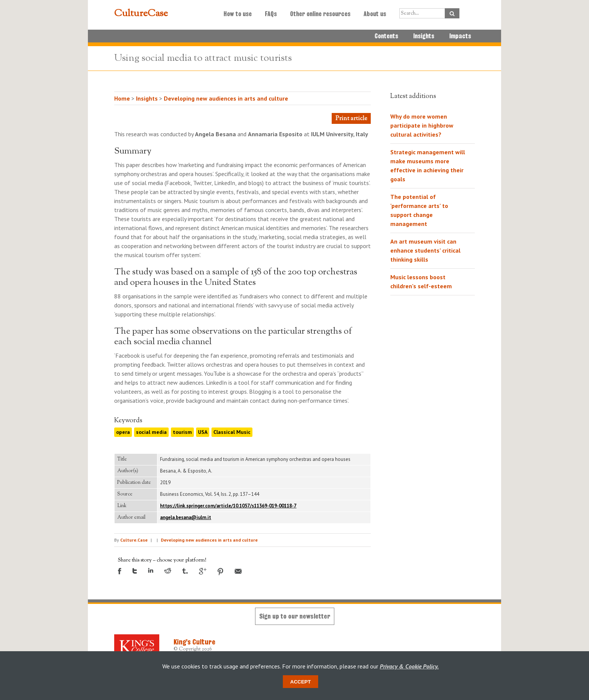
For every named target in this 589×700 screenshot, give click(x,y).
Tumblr (185, 571)
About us (375, 14)
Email (238, 571)
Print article (351, 119)
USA (203, 432)
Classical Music (232, 432)
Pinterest (220, 572)
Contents (386, 36)
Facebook (120, 571)
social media (151, 432)
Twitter (135, 571)
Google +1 (203, 571)
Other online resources (320, 14)
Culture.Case (134, 540)
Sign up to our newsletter (295, 616)
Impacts (460, 36)
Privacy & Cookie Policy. (409, 666)
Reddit (168, 571)
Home (122, 98)
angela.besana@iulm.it (186, 517)
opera (123, 432)
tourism (182, 432)
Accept (301, 682)
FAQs (271, 14)
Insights (424, 36)
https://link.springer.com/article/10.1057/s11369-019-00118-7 (228, 506)
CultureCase (141, 14)
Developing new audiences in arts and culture (226, 98)
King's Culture (194, 642)
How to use (238, 14)
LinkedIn (151, 570)
